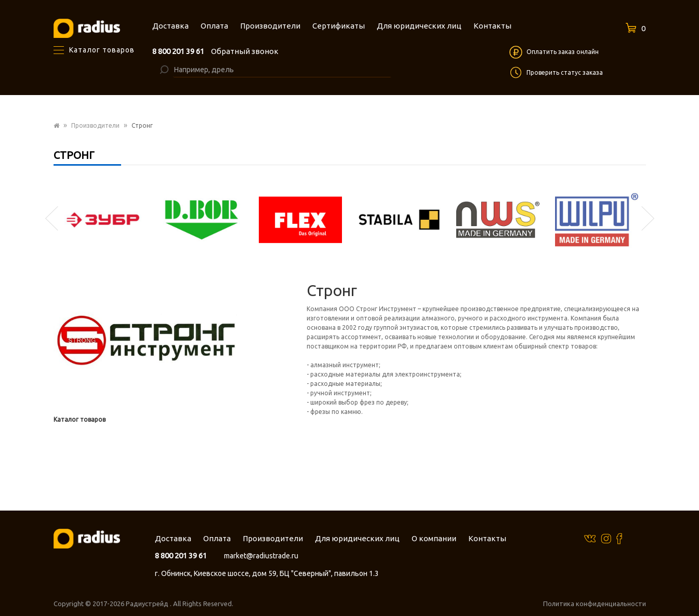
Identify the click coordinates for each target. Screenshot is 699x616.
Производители (95, 125)
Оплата (217, 538)
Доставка (173, 538)
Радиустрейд (148, 604)
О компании (434, 538)
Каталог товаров (80, 419)
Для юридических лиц (357, 538)
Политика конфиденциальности (595, 604)
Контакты (487, 538)
